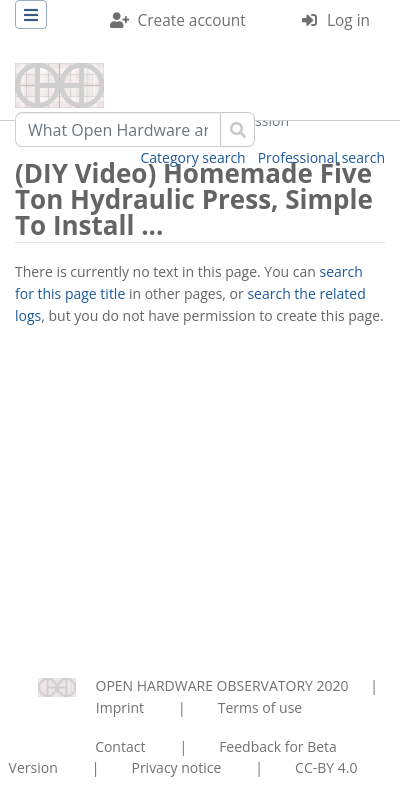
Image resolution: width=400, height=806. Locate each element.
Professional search (321, 157)
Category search (193, 157)
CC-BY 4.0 (326, 767)
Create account (192, 20)
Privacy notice (176, 767)
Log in (348, 20)
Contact (120, 746)
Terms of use (260, 707)
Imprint (120, 707)
